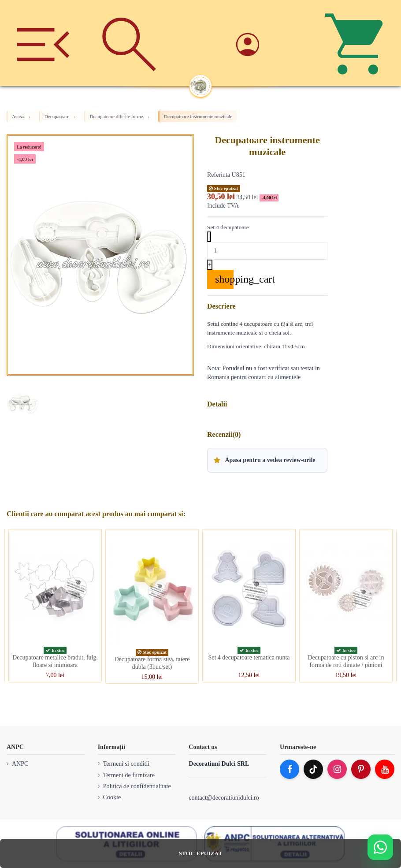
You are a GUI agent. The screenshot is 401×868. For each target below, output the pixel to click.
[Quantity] (267, 251)
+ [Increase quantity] (210, 265)
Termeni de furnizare (129, 775)
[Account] (272, 43)
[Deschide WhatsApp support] (380, 847)
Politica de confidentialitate (137, 786)
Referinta (219, 175)
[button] (267, 460)
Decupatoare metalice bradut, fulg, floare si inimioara (55, 661)
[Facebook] (290, 769)
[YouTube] (385, 769)
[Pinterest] (361, 769)
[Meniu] (43, 43)
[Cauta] (130, 43)
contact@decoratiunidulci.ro (224, 798)
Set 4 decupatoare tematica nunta (249, 658)
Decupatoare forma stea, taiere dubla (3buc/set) (152, 663)
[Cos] (358, 43)
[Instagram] (337, 769)
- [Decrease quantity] (209, 237)
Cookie (112, 797)
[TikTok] (313, 769)
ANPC (20, 764)
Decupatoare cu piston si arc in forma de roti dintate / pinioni (346, 661)
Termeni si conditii (126, 764)
